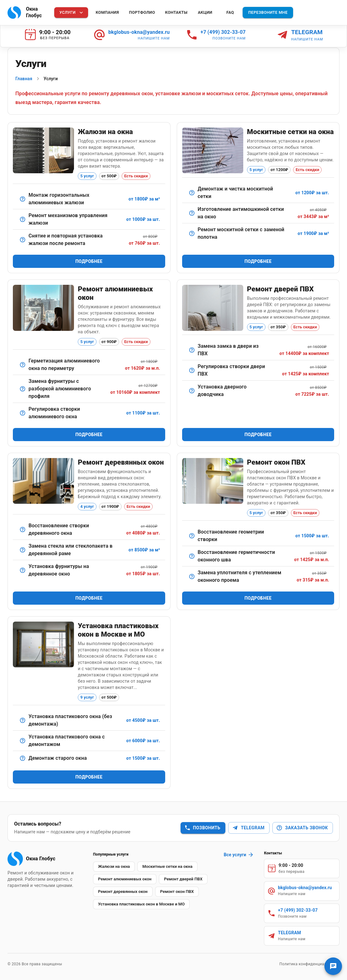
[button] (114, 867)
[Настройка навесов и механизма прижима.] (192, 370)
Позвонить (202, 828)
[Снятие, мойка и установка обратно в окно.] (192, 193)
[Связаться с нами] (333, 966)
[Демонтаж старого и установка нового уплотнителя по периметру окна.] (192, 576)
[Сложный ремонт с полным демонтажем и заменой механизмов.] (23, 389)
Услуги (72, 13)
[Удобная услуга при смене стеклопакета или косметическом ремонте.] (23, 240)
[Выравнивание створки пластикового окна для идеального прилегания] (192, 536)
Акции (205, 12)
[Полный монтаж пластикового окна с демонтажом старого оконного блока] (23, 741)
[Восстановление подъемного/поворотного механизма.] (23, 219)
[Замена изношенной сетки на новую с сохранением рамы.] (192, 233)
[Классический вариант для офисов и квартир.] (23, 199)
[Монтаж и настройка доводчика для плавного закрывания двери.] (192, 391)
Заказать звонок (302, 828)
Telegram (248, 828)
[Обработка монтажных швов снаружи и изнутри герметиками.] (192, 556)
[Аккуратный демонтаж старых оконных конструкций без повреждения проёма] (23, 758)
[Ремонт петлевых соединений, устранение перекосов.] (23, 529)
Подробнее (89, 261)
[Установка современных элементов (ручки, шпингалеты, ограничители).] (23, 570)
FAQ (230, 12)
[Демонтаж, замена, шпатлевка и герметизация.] (23, 550)
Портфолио (142, 12)
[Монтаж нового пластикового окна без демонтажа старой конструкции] (23, 720)
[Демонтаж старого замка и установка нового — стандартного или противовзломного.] (192, 350)
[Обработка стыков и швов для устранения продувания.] (23, 365)
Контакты (176, 12)
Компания (107, 12)
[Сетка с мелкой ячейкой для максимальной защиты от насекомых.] (192, 213)
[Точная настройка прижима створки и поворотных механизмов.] (23, 413)
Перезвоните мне (268, 12)
